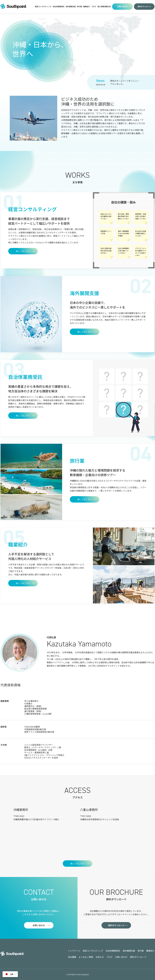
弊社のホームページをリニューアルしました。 (125, 82)
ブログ (109, 957)
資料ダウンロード (144, 6)
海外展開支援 (71, 6)
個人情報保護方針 (104, 6)
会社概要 (72, 957)
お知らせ (100, 957)
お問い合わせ (122, 6)
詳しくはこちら (23, 251)
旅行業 (79, 6)
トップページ (74, 951)
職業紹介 (87, 6)
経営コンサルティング (43, 6)
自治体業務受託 (59, 6)
